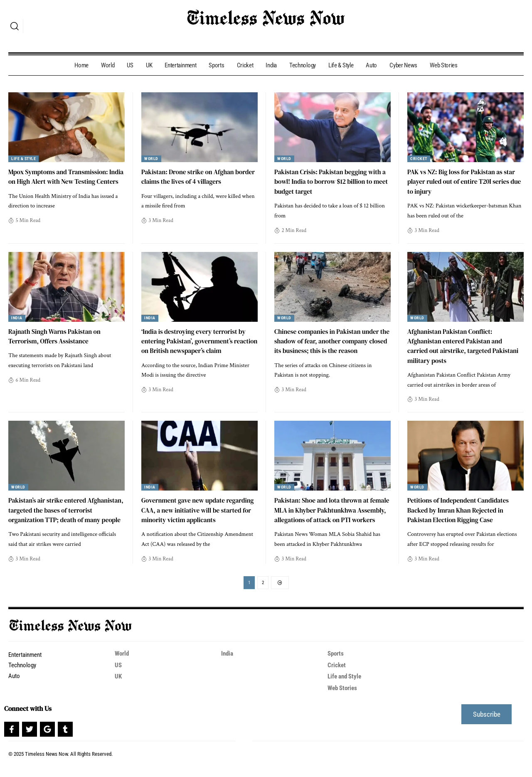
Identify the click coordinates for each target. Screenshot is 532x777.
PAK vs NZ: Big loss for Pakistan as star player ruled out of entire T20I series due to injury (463, 181)
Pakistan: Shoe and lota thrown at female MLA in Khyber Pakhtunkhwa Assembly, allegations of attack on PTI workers (330, 515)
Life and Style (346, 687)
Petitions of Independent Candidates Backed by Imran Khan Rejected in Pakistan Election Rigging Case (460, 510)
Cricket (419, 159)
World (151, 159)
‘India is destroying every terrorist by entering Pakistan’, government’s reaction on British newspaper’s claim (196, 340)
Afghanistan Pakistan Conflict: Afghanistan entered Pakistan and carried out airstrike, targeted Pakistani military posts (465, 345)
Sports (336, 664)
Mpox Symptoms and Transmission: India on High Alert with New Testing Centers (62, 181)
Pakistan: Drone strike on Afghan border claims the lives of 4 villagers (194, 176)
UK (118, 687)
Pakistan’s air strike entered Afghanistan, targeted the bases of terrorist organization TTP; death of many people (60, 515)
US (118, 675)
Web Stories (344, 698)
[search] (15, 26)
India (17, 318)
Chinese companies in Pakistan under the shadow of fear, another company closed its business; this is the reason (329, 340)
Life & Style (25, 159)
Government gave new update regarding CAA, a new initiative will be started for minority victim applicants (197, 510)
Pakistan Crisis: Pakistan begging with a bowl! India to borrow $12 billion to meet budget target (332, 181)
